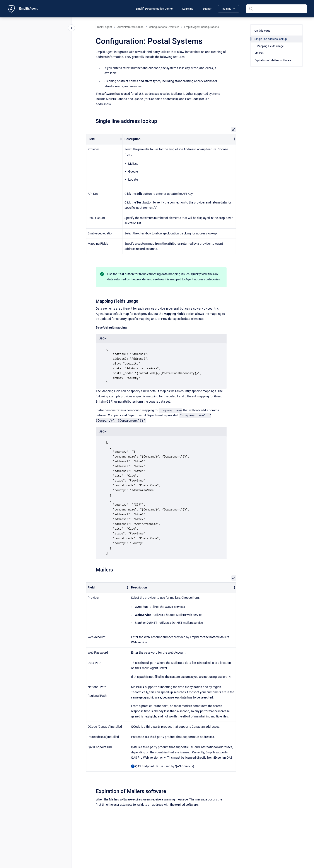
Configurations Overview (164, 27)
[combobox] (276, 9)
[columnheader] (104, 139)
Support (207, 9)
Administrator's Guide (130, 27)
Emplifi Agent (28, 8)
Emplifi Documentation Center (154, 9)
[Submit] (251, 9)
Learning (188, 9)
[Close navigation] (72, 28)
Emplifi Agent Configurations (202, 27)
